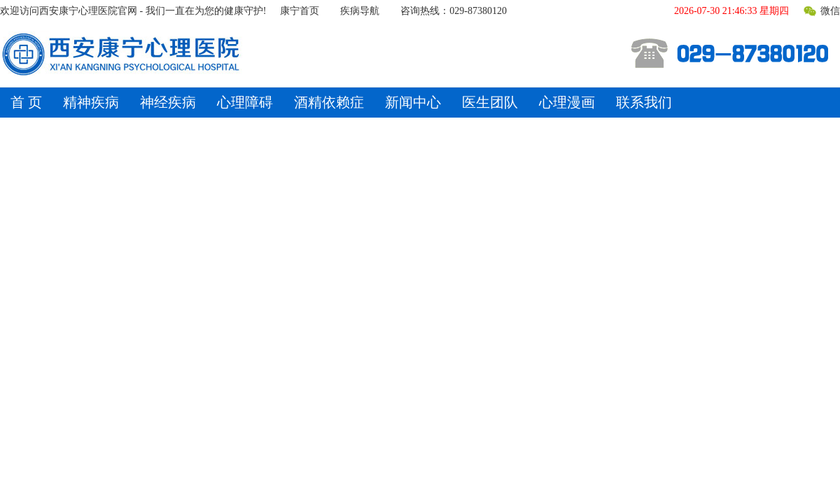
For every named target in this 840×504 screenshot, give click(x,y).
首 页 (26, 102)
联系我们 (644, 102)
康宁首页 (300, 11)
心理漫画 (567, 102)
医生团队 (490, 102)
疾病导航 (360, 11)
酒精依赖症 (329, 102)
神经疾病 (168, 102)
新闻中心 (413, 102)
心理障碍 (245, 102)
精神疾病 (91, 102)
